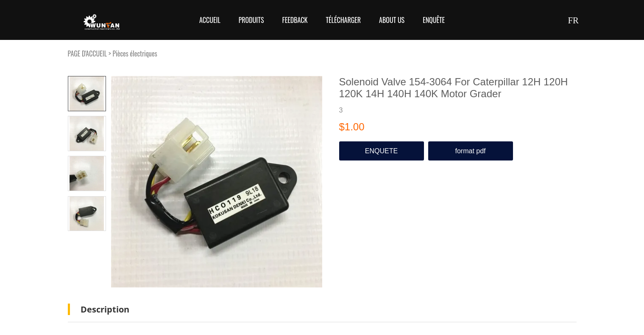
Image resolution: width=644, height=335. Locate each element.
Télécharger (343, 20)
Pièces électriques (135, 53)
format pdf (470, 151)
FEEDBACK (295, 20)
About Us (392, 20)
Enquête (434, 20)
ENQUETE (381, 151)
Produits (251, 20)
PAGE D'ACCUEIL (88, 53)
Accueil (210, 20)
